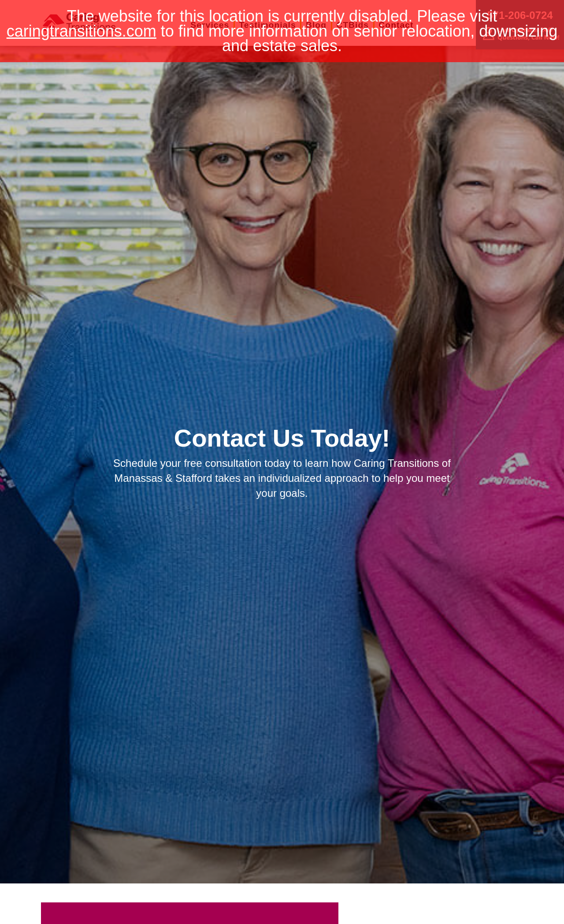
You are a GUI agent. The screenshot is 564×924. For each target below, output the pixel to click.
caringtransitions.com (82, 31)
